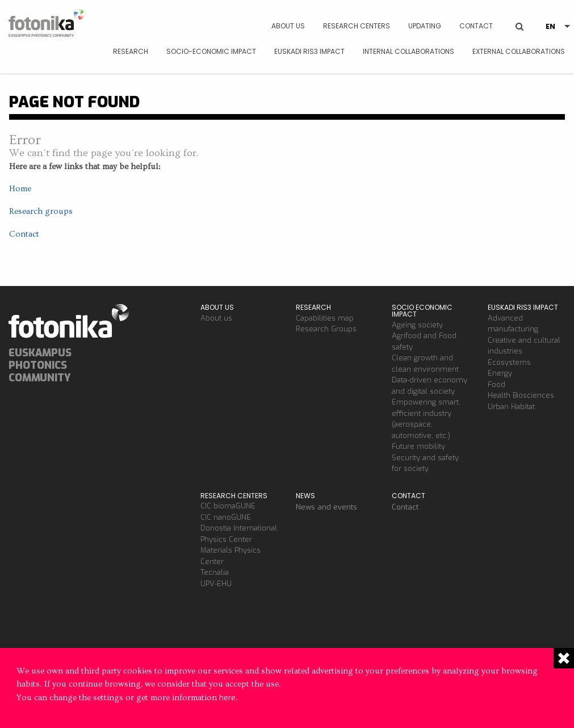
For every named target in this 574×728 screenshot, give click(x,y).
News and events (326, 507)
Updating (425, 26)
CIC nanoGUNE (226, 517)
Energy (500, 373)
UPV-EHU (216, 584)
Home (20, 189)
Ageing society (417, 325)
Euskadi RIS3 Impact (309, 51)
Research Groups (326, 329)
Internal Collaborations (408, 51)
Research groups (41, 211)
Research (131, 51)
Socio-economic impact (211, 51)
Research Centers (357, 26)
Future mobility (418, 446)
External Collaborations (519, 51)
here (227, 698)
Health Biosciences (521, 395)
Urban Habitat (511, 407)
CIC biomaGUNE (228, 506)
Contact (476, 26)
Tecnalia (215, 572)
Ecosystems (509, 362)
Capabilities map (325, 318)
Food (497, 384)
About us (288, 26)
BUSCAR (519, 18)
